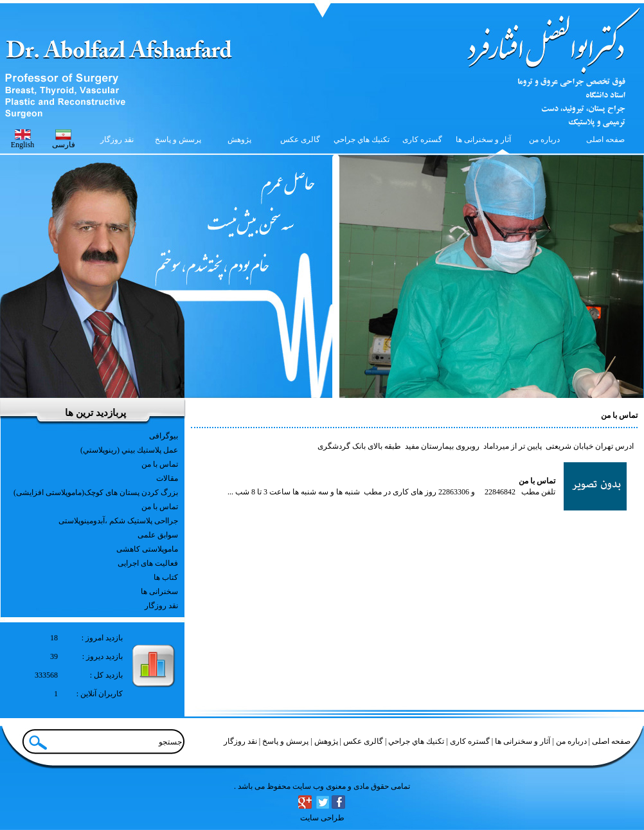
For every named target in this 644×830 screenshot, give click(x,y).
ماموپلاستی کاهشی (147, 549)
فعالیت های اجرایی (148, 563)
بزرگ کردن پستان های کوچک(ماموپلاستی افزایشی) (96, 492)
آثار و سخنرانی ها (522, 741)
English (23, 145)
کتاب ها (166, 577)
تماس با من (160, 464)
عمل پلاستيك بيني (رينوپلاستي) (129, 450)
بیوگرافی (164, 436)
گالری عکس (362, 741)
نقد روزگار (161, 606)
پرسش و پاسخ (284, 741)
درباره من (570, 741)
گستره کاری (469, 741)
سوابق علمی (158, 535)
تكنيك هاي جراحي (415, 741)
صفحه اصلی (611, 741)
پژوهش (325, 741)
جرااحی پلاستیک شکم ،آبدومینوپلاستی (118, 521)
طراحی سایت (322, 818)
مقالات (167, 478)
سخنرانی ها (159, 591)
